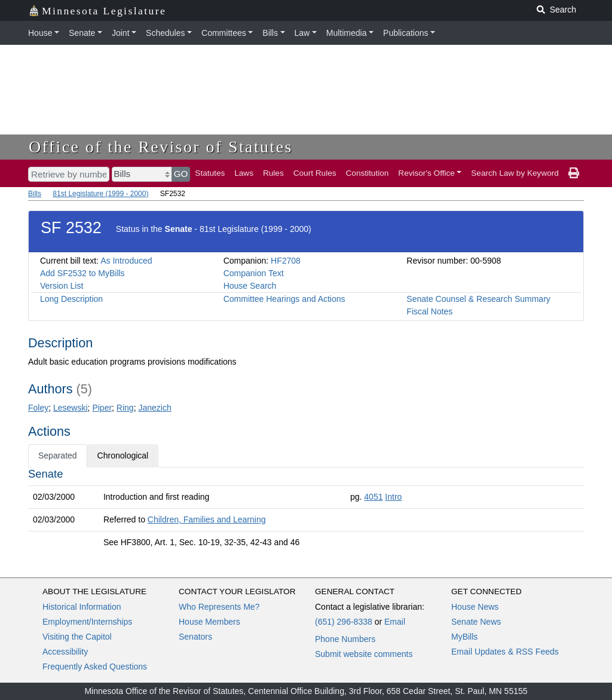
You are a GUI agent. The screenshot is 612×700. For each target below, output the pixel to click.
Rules (273, 173)
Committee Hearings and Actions (284, 299)
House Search (250, 286)
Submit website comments (364, 654)
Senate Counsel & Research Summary (478, 299)
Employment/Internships (87, 622)
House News (475, 607)
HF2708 (286, 261)
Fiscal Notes (429, 311)
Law (302, 33)
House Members (209, 622)
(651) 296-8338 (344, 622)
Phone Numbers (345, 639)
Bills (270, 33)
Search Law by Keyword (515, 173)
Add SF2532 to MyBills (82, 273)
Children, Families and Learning (207, 519)
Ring (125, 408)
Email (395, 622)
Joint (121, 33)
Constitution (368, 173)
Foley (38, 408)
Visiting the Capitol (77, 637)
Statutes (210, 173)
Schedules (165, 33)
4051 (373, 497)
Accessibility (65, 652)
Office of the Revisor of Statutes (161, 147)
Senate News (476, 622)
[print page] (574, 173)
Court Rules (315, 173)
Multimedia (347, 33)
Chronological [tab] (123, 456)
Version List (62, 286)
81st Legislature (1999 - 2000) (100, 194)
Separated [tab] (58, 456)
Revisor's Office (426, 173)
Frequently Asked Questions (95, 667)
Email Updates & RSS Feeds (505, 652)
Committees (224, 33)
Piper (102, 408)
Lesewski (71, 408)
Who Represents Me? (219, 607)
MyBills (464, 637)
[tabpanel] (306, 511)
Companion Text (254, 273)
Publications (406, 33)
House (40, 33)
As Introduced (126, 261)
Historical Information (82, 607)
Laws (244, 173)
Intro (393, 497)
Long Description (71, 299)
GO (181, 174)
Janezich (154, 408)
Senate (82, 33)
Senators (195, 637)
